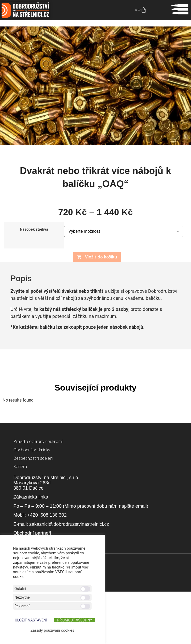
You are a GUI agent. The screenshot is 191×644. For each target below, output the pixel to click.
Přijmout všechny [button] (75, 620)
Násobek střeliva (34, 230)
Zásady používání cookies (52, 630)
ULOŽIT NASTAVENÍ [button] (31, 620)
